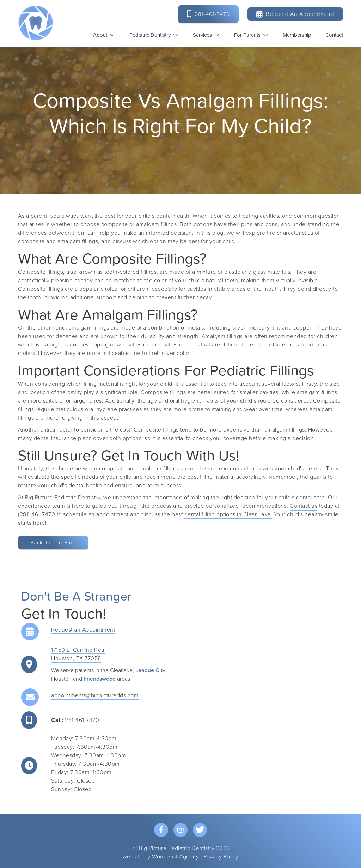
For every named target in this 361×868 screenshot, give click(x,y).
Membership (297, 35)
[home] (36, 23)
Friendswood (100, 679)
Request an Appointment (295, 14)
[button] (104, 35)
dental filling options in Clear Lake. (228, 514)
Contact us (304, 506)
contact (334, 35)
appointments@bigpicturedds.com (95, 695)
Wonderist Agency (175, 857)
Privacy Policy (221, 857)
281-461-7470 (75, 720)
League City (150, 670)
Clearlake (121, 670)
